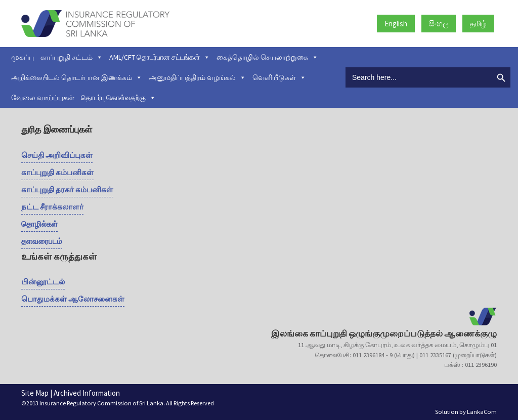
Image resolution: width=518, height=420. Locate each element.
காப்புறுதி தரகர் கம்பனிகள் (67, 190)
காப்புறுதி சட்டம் (72, 57)
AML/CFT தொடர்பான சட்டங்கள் (160, 57)
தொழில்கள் (39, 224)
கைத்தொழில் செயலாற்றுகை (267, 57)
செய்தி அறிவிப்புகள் (57, 155)
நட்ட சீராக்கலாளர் (52, 207)
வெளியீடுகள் (279, 77)
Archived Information (87, 393)
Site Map (35, 393)
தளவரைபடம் (42, 241)
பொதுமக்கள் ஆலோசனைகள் (73, 299)
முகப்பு (23, 57)
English (396, 24)
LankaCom (482, 412)
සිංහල (439, 24)
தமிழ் (478, 24)
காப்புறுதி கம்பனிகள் (57, 172)
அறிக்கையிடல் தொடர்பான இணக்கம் (77, 77)
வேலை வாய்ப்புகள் (43, 98)
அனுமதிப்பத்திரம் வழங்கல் (197, 77)
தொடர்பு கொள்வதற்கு (118, 98)
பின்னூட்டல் (43, 282)
